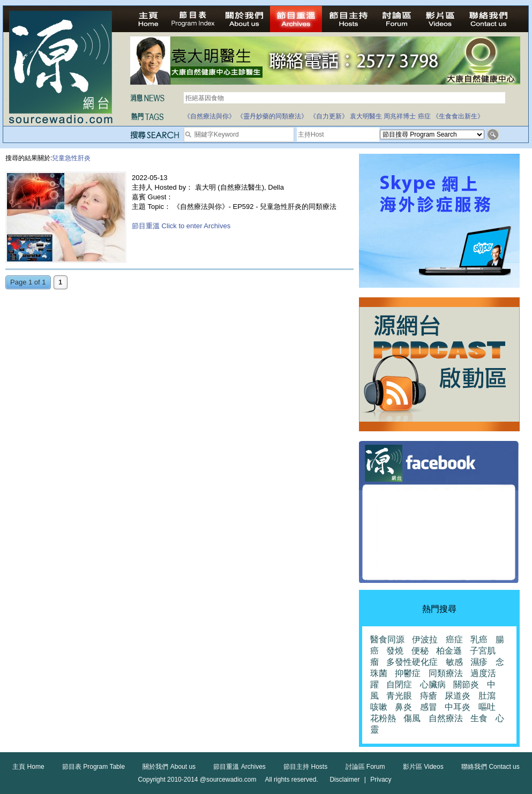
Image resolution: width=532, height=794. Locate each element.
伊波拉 (425, 639)
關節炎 (466, 684)
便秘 (420, 651)
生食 (479, 718)
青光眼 (399, 696)
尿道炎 (458, 696)
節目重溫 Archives (239, 767)
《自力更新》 (329, 116)
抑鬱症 (408, 673)
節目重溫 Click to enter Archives (181, 226)
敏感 (454, 662)
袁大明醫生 (366, 116)
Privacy (381, 780)
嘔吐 (487, 707)
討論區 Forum (365, 767)
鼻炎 (403, 707)
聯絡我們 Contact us (490, 767)
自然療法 (446, 718)
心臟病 (433, 684)
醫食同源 (387, 639)
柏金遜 (449, 651)
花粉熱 (383, 718)
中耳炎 (458, 707)
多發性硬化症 (412, 662)
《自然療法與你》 (209, 116)
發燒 (395, 651)
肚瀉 (487, 696)
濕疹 (479, 662)
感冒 (429, 707)
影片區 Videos (423, 767)
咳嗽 (379, 707)
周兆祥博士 (400, 116)
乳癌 (479, 639)
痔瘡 (429, 696)
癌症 (424, 116)
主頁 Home (28, 767)
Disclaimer (344, 780)
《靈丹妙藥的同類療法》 (272, 116)
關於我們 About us (169, 767)
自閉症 (399, 684)
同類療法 (446, 673)
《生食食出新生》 (458, 116)
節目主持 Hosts (305, 767)
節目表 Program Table (93, 767)
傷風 (412, 718)
